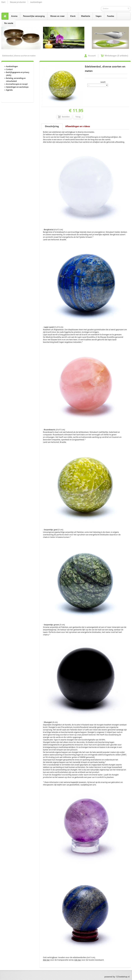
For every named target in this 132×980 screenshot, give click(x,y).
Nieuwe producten (18, 2)
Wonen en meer (57, 16)
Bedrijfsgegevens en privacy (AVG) (18, 74)
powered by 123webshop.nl (117, 977)
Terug (78, 117)
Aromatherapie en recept (17, 84)
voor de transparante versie (58, 960)
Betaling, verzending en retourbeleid (16, 80)
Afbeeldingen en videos (78, 127)
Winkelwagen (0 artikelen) (116, 56)
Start (3, 2)
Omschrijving (52, 127)
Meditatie (86, 16)
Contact (9, 70)
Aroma (14, 16)
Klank (73, 16)
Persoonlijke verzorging (34, 16)
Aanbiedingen (36, 2)
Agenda (9, 90)
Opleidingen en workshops (17, 87)
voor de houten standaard (89, 960)
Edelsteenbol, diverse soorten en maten (19, 56)
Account (92, 56)
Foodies (111, 16)
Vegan (99, 16)
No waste (9, 23)
